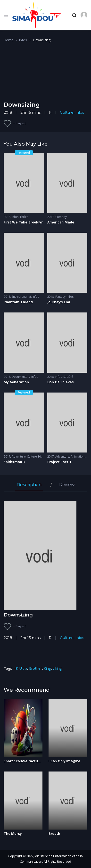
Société (68, 377)
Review (67, 485)
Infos (23, 40)
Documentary (21, 377)
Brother (36, 668)
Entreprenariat (21, 297)
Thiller (24, 217)
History (43, 456)
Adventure (19, 456)
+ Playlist (19, 123)
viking (57, 668)
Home (8, 40)
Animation (78, 456)
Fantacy (60, 297)
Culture (67, 112)
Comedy (61, 217)
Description (29, 485)
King (47, 668)
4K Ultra (20, 668)
